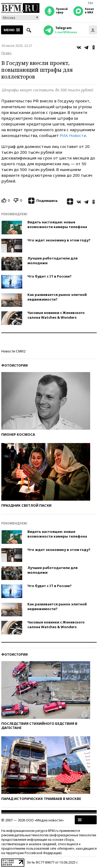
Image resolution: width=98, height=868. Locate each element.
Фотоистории (15, 365)
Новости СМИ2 (13, 351)
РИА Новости (73, 135)
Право (6, 53)
